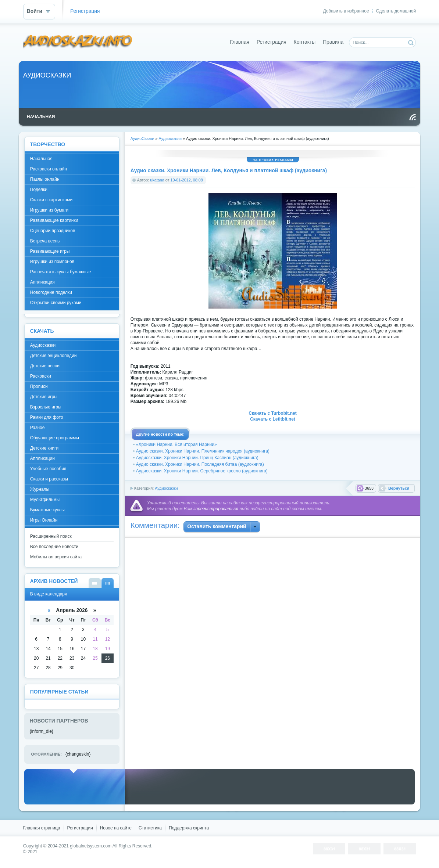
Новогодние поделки (51, 292)
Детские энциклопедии (53, 356)
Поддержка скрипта (189, 828)
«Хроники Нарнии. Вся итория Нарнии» (176, 444)
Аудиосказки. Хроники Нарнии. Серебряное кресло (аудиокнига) (202, 471)
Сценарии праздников (53, 231)
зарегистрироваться (216, 509)
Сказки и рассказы (49, 479)
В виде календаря (108, 583)
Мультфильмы (45, 500)
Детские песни (45, 366)
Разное (38, 428)
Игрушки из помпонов (52, 262)
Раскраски (41, 376)
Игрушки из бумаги (49, 210)
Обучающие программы (55, 438)
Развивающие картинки (54, 220)
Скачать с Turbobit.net (272, 413)
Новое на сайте (116, 828)
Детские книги (44, 448)
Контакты (305, 42)
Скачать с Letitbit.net (273, 419)
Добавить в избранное (346, 11)
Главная (240, 42)
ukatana (157, 180)
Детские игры (44, 397)
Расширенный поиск (51, 536)
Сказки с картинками (51, 200)
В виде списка (95, 583)
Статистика (150, 828)
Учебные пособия (48, 469)
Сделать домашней (396, 11)
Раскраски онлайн (49, 169)
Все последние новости (54, 547)
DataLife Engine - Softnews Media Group (78, 42)
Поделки (39, 190)
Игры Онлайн (44, 520)
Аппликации (42, 458)
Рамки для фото (47, 417)
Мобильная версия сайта (56, 557)
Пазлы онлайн (45, 179)
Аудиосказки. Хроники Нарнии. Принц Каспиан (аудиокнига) (197, 458)
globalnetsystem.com (91, 846)
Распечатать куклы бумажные (61, 272)
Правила (333, 42)
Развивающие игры (50, 251)
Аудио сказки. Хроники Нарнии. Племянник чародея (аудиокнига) (203, 451)
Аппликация (42, 282)
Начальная (41, 159)
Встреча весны (45, 241)
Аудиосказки (166, 488)
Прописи (39, 386)
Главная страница (42, 828)
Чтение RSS (413, 117)
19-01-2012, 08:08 (186, 180)
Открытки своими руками (56, 303)
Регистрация (85, 11)
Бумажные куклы (47, 510)
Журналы (40, 489)
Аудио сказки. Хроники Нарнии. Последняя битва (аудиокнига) (200, 464)
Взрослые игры (46, 407)
